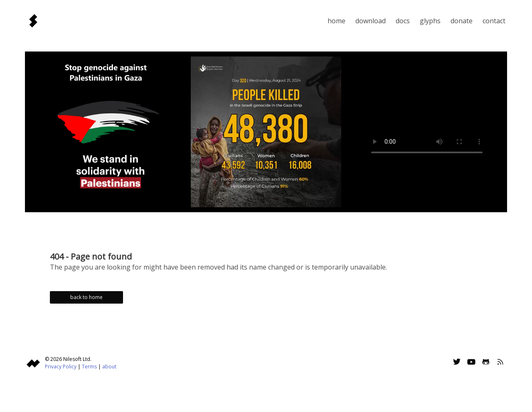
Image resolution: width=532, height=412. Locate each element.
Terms (89, 367)
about (109, 367)
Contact (494, 21)
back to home (86, 297)
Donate (462, 21)
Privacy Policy (61, 367)
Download (371, 21)
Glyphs (430, 21)
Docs (403, 21)
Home (336, 21)
